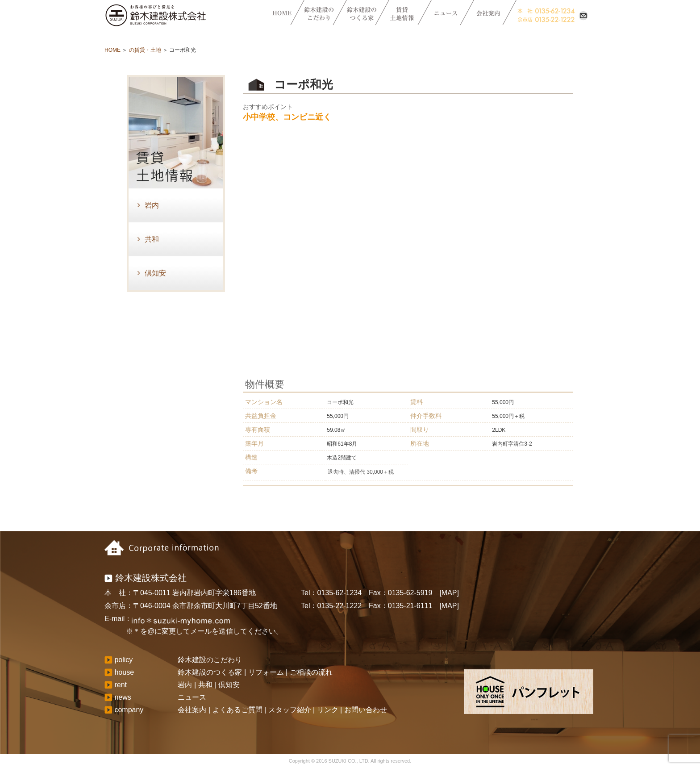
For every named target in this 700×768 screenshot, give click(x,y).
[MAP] (449, 593)
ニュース (192, 697)
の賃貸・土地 (145, 50)
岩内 (152, 205)
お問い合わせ (366, 710)
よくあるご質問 (237, 710)
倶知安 (155, 273)
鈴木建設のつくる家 (210, 672)
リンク (328, 710)
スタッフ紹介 (290, 710)
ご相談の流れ (311, 672)
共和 (152, 239)
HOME (112, 50)
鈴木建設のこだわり (210, 660)
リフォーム (266, 672)
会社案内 (192, 710)
